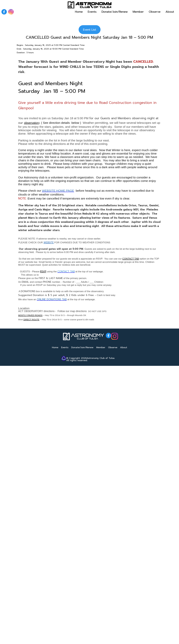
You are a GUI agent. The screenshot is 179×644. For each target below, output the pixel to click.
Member (138, 12)
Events (92, 12)
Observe (155, 12)
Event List (90, 30)
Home (79, 12)
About (170, 12)
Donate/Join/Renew (115, 12)
